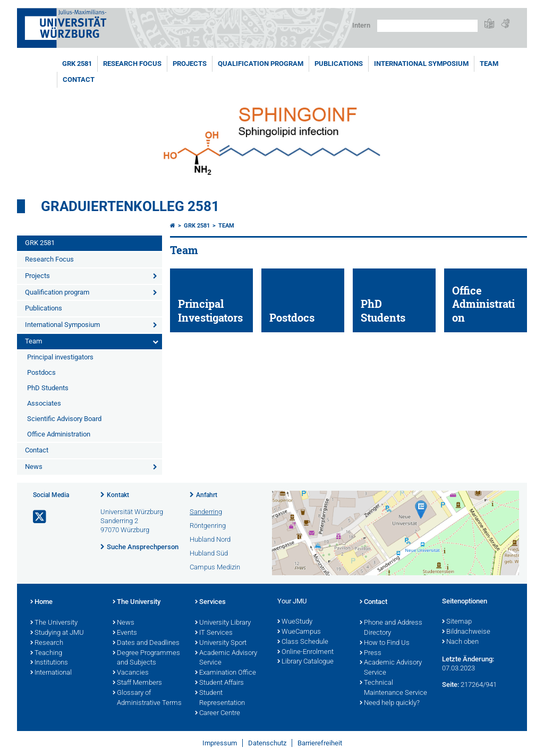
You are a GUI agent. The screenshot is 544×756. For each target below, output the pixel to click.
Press (371, 653)
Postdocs (41, 372)
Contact (79, 79)
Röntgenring (208, 526)
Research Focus (132, 64)
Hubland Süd (209, 553)
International (51, 673)
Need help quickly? (390, 703)
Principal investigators (60, 357)
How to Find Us (385, 643)
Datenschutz (267, 743)
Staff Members (137, 683)
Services (210, 602)
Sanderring (206, 512)
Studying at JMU (57, 633)
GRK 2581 (77, 64)
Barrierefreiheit (320, 743)
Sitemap (457, 622)
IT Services (214, 633)
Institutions (49, 663)
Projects (190, 64)
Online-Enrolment (305, 652)
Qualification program (261, 64)
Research (47, 643)
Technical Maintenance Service (393, 688)
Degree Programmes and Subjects (146, 658)
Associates (44, 403)
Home (41, 602)
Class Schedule (303, 642)
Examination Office (226, 673)
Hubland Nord (210, 539)
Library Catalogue (305, 662)
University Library (223, 623)
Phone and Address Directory (391, 628)
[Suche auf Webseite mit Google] (427, 26)
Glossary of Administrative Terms (147, 698)
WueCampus (299, 632)
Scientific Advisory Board (64, 419)
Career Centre (218, 713)
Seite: (450, 684)
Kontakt (118, 495)
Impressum (220, 743)
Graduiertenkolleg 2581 (130, 206)
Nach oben (460, 642)
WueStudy (295, 622)
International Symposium (421, 64)
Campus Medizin (215, 567)
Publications (339, 64)
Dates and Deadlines (146, 643)
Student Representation (220, 698)
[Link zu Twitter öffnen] (40, 517)
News (34, 467)
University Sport (221, 643)
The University (54, 623)
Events (125, 633)
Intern (361, 25)
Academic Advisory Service (226, 658)
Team (489, 64)
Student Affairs (219, 683)
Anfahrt (207, 495)
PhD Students (48, 388)
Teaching (46, 653)
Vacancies (131, 673)
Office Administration (59, 434)
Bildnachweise (466, 632)
